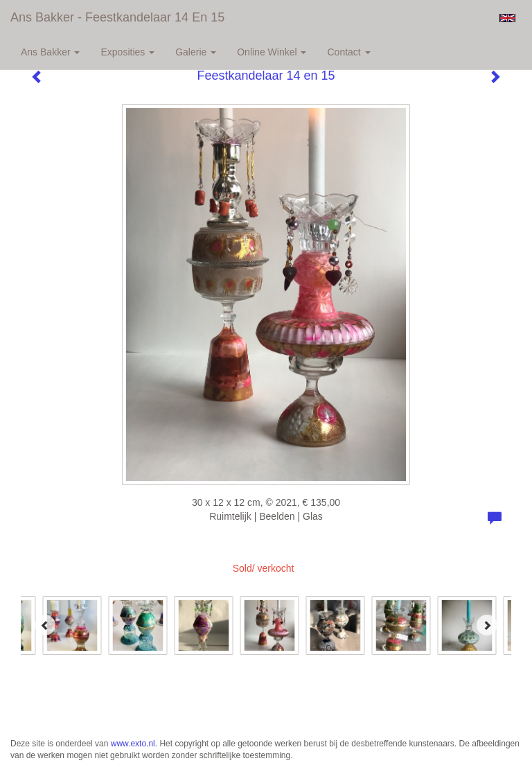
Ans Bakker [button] (50, 52)
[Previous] (45, 625)
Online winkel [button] (272, 52)
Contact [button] (348, 52)
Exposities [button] (127, 52)
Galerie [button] (196, 52)
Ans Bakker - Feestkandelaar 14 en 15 (117, 17)
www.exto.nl (133, 744)
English (507, 18)
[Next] (487, 625)
